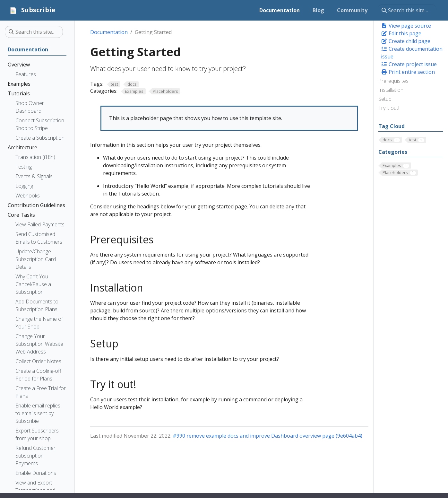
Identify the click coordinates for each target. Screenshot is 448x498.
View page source (406, 26)
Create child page (406, 41)
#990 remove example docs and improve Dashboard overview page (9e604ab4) (267, 436)
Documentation (109, 32)
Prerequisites (393, 81)
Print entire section (408, 72)
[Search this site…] (407, 10)
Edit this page (401, 33)
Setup (385, 99)
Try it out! (389, 108)
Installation (391, 90)
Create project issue (409, 64)
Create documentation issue (412, 53)
